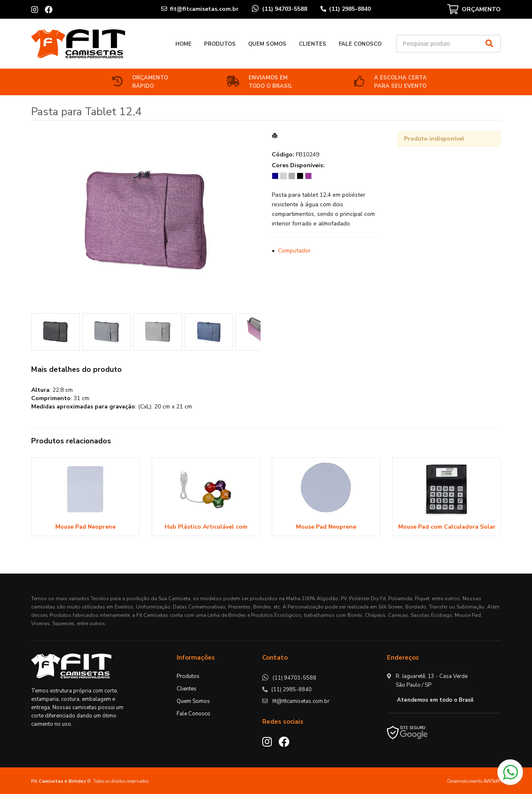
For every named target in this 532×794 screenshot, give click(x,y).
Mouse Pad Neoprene (85, 527)
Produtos (220, 44)
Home (183, 44)
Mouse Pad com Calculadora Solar (447, 527)
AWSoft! (492, 781)
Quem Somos (267, 44)
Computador (294, 251)
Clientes (313, 44)
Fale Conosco (360, 44)
